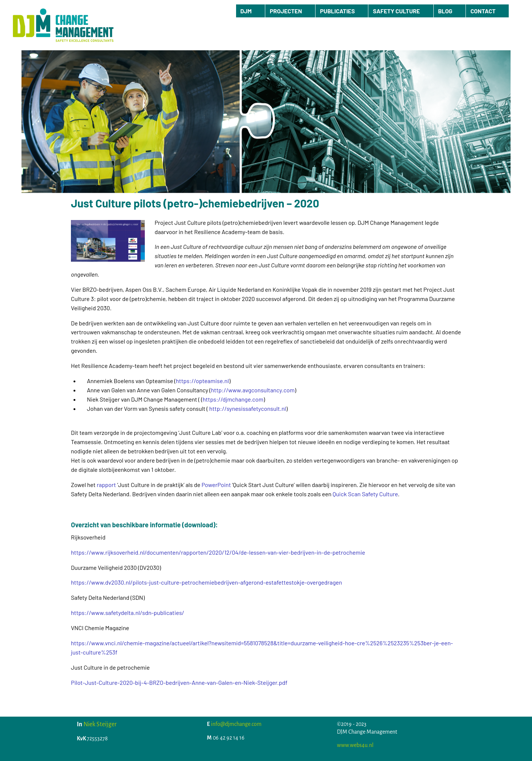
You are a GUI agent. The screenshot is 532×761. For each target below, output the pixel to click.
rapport (106, 485)
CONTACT (483, 11)
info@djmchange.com (236, 724)
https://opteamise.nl (202, 381)
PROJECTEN (286, 11)
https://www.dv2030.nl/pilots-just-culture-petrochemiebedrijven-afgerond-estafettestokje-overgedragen (207, 582)
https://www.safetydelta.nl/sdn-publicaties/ (128, 613)
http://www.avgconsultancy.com (253, 390)
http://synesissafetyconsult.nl (248, 408)
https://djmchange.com (233, 399)
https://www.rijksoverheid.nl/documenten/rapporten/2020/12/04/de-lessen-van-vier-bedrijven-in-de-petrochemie (218, 552)
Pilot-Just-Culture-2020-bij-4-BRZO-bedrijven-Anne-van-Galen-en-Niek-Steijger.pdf (179, 682)
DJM (246, 11)
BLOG (445, 11)
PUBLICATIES (337, 11)
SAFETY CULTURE (396, 11)
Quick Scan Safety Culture (365, 494)
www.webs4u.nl (355, 745)
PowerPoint (216, 485)
